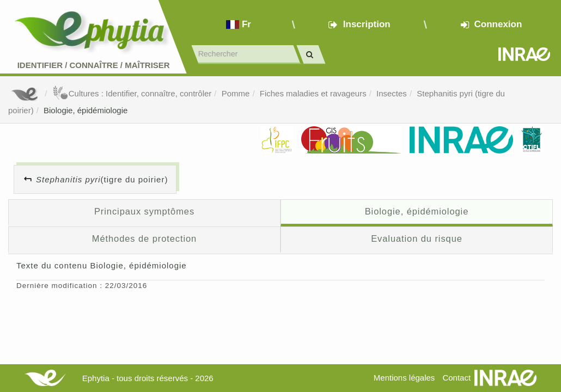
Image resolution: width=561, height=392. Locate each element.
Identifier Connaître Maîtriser (94, 65)
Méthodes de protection (144, 238)
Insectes (392, 93)
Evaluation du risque (417, 238)
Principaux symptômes (144, 211)
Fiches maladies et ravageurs (313, 93)
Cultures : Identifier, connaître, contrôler (132, 93)
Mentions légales (404, 378)
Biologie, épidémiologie (86, 110)
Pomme (236, 93)
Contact (456, 378)
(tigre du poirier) (102, 179)
